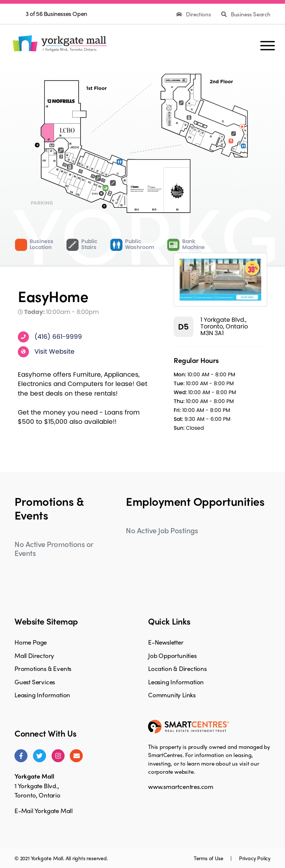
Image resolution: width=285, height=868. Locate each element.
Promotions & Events (43, 668)
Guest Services (35, 682)
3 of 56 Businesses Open (56, 14)
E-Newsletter (166, 642)
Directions (194, 14)
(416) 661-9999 (58, 336)
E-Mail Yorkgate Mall (44, 810)
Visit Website (55, 351)
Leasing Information (42, 695)
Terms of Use (209, 858)
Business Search (246, 14)
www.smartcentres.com (181, 786)
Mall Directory (34, 655)
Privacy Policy (255, 858)
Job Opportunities (172, 655)
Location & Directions (177, 668)
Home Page (31, 642)
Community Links (172, 695)
